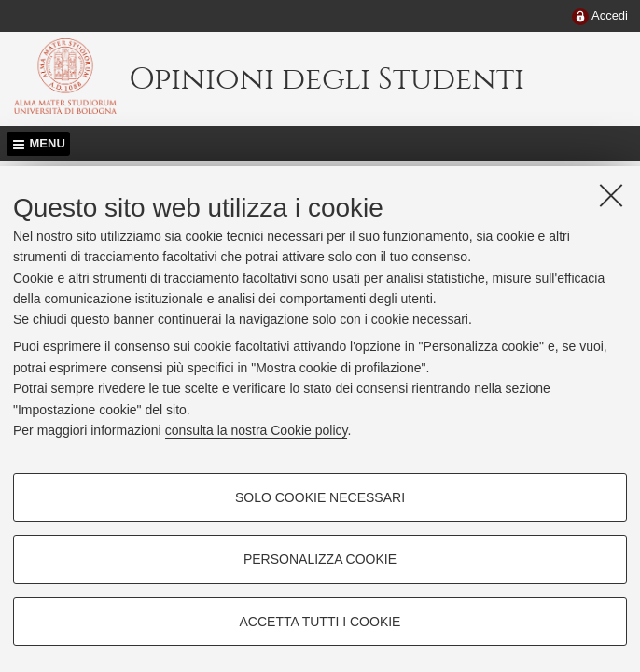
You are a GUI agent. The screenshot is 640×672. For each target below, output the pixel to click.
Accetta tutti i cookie (320, 622)
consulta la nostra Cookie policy (257, 430)
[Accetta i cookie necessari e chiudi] (611, 195)
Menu (48, 143)
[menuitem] (600, 17)
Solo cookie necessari (320, 497)
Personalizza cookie (320, 559)
